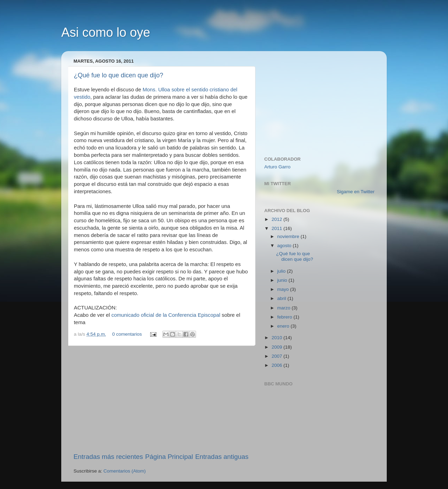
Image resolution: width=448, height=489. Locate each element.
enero (284, 326)
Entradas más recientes (108, 457)
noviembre (289, 236)
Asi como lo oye (106, 32)
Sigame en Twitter (356, 192)
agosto (285, 246)
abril (282, 298)
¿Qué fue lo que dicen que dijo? (118, 75)
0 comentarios (127, 334)
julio (282, 271)
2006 (278, 365)
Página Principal (169, 457)
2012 (278, 219)
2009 (278, 347)
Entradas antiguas (222, 457)
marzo (284, 308)
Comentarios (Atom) (125, 471)
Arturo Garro (277, 167)
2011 (278, 228)
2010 (278, 338)
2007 (278, 356)
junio (283, 280)
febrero (285, 317)
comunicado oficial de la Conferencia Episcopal (166, 315)
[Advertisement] (161, 399)
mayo (284, 289)
